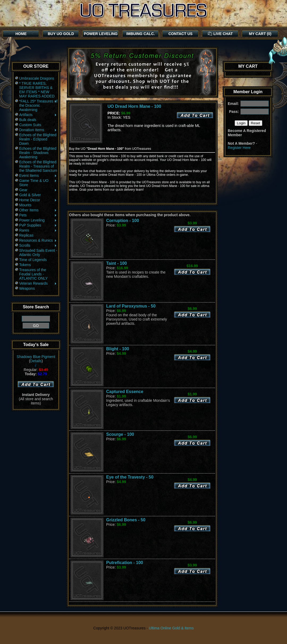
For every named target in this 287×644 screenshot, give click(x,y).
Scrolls (38, 245)
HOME (21, 34)
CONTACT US (181, 34)
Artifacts (38, 115)
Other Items (38, 210)
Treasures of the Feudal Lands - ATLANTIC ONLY (33, 274)
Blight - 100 (118, 349)
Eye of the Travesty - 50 (130, 477)
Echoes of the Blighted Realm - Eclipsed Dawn (38, 139)
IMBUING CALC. (140, 34)
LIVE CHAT (220, 34)
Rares (38, 230)
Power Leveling (38, 220)
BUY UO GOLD (61, 34)
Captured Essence (125, 392)
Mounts (25, 205)
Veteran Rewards (38, 283)
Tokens (25, 265)
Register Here (239, 148)
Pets (38, 215)
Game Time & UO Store (38, 183)
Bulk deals (28, 120)
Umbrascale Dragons (37, 78)
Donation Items (38, 130)
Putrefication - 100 (125, 563)
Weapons (27, 288)
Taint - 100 (117, 263)
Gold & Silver (30, 195)
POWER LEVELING (101, 34)
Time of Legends (33, 260)
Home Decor (38, 200)
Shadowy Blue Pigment (36, 357)
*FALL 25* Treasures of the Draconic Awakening (38, 105)
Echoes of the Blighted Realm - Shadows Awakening (38, 153)
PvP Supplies (38, 225)
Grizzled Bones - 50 (126, 520)
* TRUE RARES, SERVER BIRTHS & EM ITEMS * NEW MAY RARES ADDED (37, 90)
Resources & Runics (38, 240)
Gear (38, 190)
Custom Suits (30, 125)
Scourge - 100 (120, 434)
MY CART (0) (260, 34)
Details (36, 361)
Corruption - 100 (123, 221)
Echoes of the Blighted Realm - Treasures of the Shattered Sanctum (38, 166)
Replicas (26, 235)
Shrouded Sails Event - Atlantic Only (38, 253)
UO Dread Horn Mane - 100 (134, 106)
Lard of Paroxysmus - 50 (131, 306)
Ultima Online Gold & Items (171, 628)
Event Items (38, 176)
